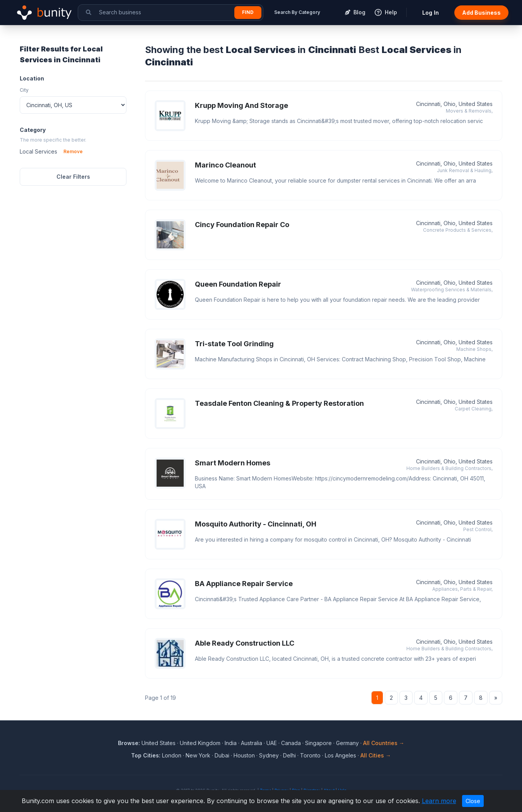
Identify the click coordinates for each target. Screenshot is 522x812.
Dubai (222, 755)
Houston (244, 755)
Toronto (310, 755)
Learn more (439, 801)
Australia (252, 743)
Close (473, 801)
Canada (291, 743)
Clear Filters (73, 177)
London (172, 755)
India (231, 743)
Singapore (318, 743)
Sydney (269, 755)
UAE (272, 743)
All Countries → (384, 743)
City (24, 90)
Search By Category (297, 12)
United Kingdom (200, 743)
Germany (347, 743)
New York (198, 755)
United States (159, 743)
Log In (431, 13)
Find (248, 12)
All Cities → (376, 755)
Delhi (289, 755)
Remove (73, 151)
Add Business (481, 13)
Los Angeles (340, 755)
